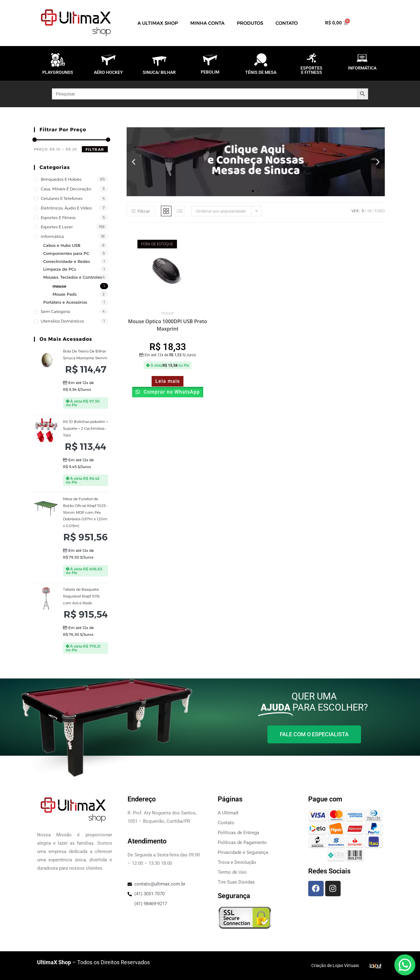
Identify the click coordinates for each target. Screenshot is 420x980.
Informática (52, 236)
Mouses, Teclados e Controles (73, 277)
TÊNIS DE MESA (261, 72)
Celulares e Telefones (62, 198)
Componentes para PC (66, 253)
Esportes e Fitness (58, 218)
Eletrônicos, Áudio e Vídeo (66, 208)
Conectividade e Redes (67, 261)
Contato (287, 23)
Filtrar (95, 149)
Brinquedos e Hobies (61, 179)
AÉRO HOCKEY (108, 72)
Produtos (250, 23)
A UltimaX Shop (158, 23)
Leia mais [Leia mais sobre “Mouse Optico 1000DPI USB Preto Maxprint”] (168, 381)
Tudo (380, 211)
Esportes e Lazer (57, 227)
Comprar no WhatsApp (171, 392)
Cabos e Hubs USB (62, 245)
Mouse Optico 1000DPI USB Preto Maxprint (168, 325)
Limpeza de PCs (60, 269)
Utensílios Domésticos (62, 321)
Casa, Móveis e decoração (66, 189)
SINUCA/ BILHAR (159, 72)
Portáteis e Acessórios (65, 302)
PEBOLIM (210, 72)
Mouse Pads (65, 294)
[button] (134, 162)
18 (369, 211)
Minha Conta (207, 23)
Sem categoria (55, 311)
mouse (59, 286)
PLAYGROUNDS (58, 72)
